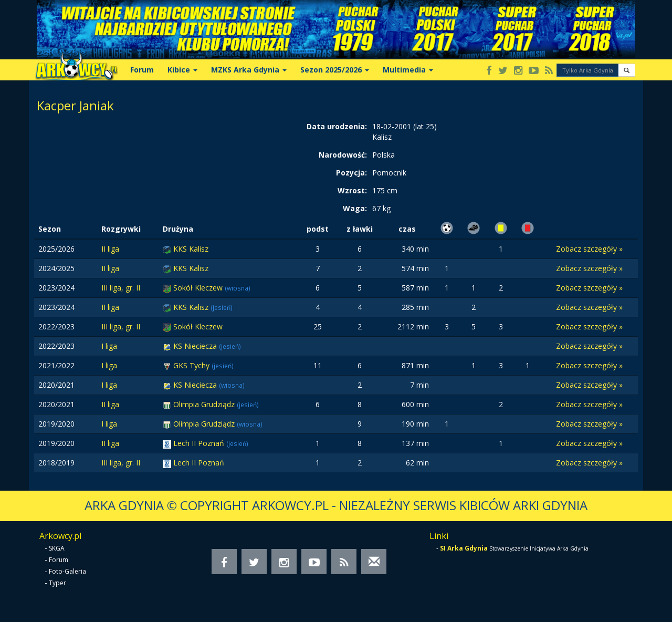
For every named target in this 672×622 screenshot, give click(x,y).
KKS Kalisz (191, 249)
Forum (142, 70)
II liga (110, 249)
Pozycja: (351, 173)
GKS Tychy (192, 365)
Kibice (182, 70)
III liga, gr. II (121, 288)
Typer (57, 583)
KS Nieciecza (196, 346)
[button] (627, 70)
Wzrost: (352, 190)
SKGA (57, 548)
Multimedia (408, 70)
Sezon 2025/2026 (335, 70)
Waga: (355, 208)
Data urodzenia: (337, 126)
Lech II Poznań (200, 443)
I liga (109, 346)
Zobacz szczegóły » (589, 249)
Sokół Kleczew (199, 288)
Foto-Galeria (67, 571)
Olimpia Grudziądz (205, 404)
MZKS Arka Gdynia (249, 70)
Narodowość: (343, 155)
